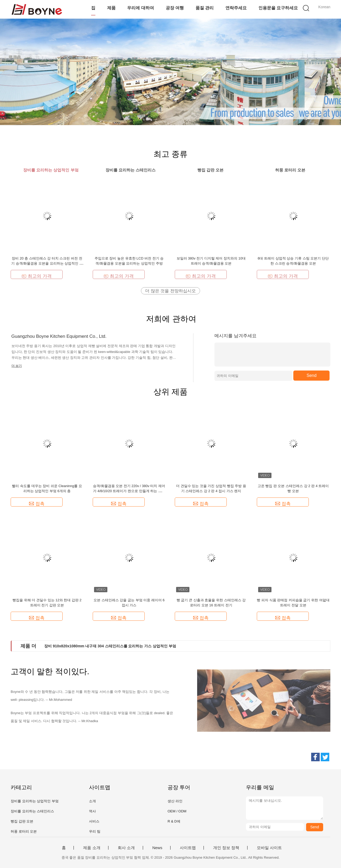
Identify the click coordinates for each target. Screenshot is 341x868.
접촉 (37, 504)
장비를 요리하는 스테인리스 (32, 811)
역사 (92, 811)
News (157, 848)
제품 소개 (92, 848)
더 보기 (17, 366)
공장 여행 (175, 8)
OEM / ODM (177, 811)
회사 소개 (126, 848)
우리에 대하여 (140, 8)
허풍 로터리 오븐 (24, 831)
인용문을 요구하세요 (278, 8)
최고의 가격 (37, 276)
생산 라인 (175, 801)
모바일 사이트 (269, 848)
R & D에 (174, 821)
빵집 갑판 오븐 (22, 821)
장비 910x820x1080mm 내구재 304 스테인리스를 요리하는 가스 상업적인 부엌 (110, 646)
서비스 (94, 821)
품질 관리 (205, 8)
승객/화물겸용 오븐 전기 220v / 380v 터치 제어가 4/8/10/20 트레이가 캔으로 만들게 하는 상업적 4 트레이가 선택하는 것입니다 (129, 491)
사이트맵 (188, 848)
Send (312, 375)
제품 (111, 8)
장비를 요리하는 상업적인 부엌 (35, 801)
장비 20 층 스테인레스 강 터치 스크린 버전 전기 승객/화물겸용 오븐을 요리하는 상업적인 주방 (47, 263)
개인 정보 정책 (226, 848)
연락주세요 (236, 8)
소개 (92, 801)
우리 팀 (95, 831)
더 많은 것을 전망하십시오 (170, 291)
